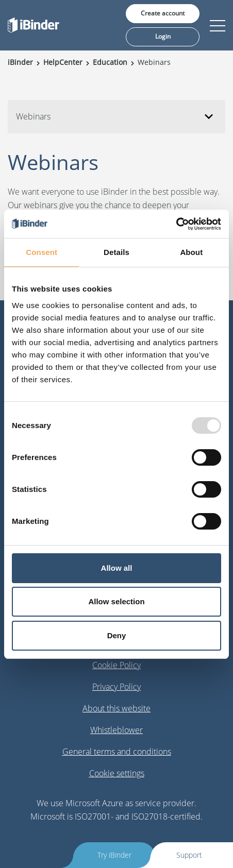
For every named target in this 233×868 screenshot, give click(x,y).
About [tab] (191, 252)
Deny (117, 635)
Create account (163, 13)
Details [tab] (116, 252)
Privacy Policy (116, 687)
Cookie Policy (116, 665)
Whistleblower (116, 730)
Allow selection (116, 601)
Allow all (117, 568)
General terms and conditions (117, 752)
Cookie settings (117, 773)
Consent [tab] (41, 252)
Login (163, 36)
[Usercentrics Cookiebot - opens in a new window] (176, 224)
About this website (116, 708)
